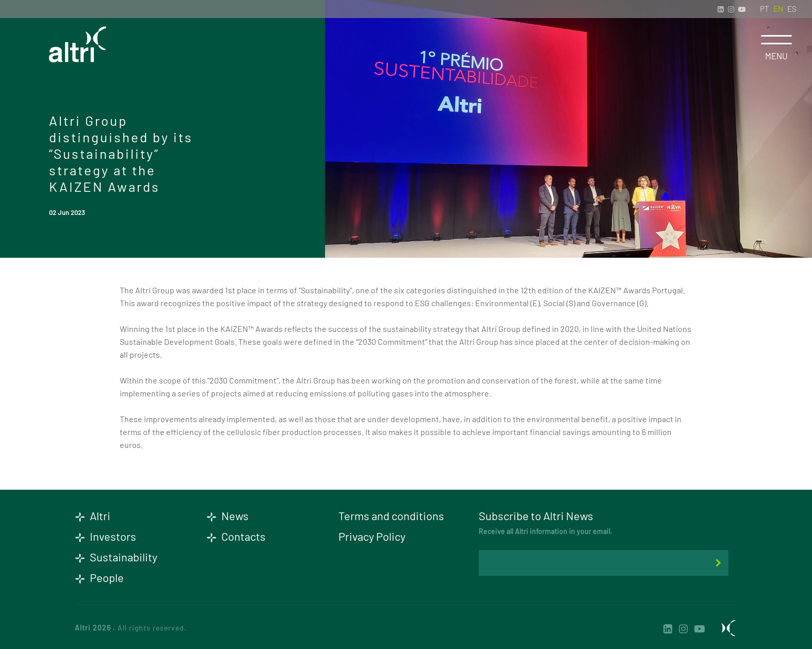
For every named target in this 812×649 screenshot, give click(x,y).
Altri (93, 515)
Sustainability (116, 557)
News (228, 515)
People (99, 577)
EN (778, 9)
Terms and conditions (391, 515)
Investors (105, 536)
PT (765, 9)
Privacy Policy (372, 536)
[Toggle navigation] (776, 40)
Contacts (236, 536)
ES (792, 9)
